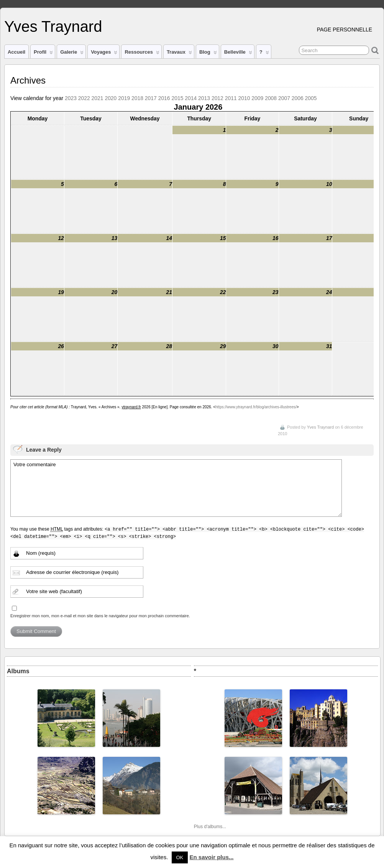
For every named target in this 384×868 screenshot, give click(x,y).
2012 (217, 98)
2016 (164, 98)
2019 (124, 98)
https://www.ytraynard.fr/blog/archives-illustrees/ (256, 407)
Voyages (104, 54)
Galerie (72, 54)
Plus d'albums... (210, 827)
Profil (43, 54)
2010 (244, 98)
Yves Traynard (53, 26)
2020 (111, 98)
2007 (284, 98)
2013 (204, 98)
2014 (191, 98)
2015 (177, 98)
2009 (257, 98)
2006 (298, 98)
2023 (71, 98)
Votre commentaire (176, 488)
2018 (137, 98)
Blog (208, 54)
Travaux (179, 54)
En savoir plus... (211, 857)
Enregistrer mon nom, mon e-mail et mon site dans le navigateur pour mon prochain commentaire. (100, 616)
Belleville (238, 54)
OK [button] (180, 857)
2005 (311, 98)
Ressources (142, 54)
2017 (151, 98)
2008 (271, 98)
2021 (98, 98)
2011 (231, 98)
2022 (84, 98)
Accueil (16, 52)
